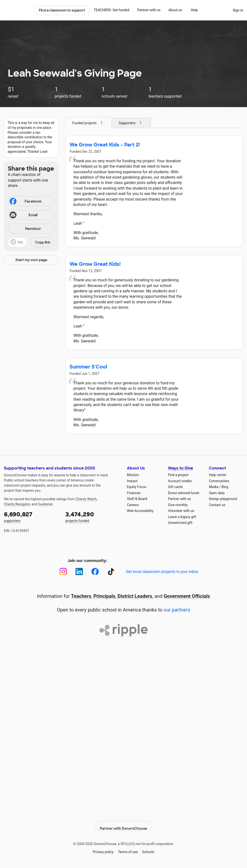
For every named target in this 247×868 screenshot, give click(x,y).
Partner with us (149, 10)
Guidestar (45, 504)
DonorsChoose (17, 10)
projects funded (93, 516)
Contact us (217, 505)
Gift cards (175, 487)
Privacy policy (103, 848)
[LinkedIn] (79, 572)
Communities (219, 481)
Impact (132, 481)
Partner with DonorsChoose (123, 822)
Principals (104, 596)
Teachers (81, 596)
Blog (225, 487)
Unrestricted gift (180, 523)
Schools (148, 848)
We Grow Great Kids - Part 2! (105, 145)
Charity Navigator (17, 504)
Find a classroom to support (62, 10)
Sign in (238, 10)
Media (214, 487)
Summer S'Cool (88, 367)
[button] (31, 242)
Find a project (178, 475)
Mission (133, 475)
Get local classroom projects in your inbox (162, 572)
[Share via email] (31, 215)
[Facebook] (95, 572)
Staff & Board (137, 499)
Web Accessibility (140, 511)
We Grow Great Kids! (95, 264)
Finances (134, 493)
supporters (31, 516)
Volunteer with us (181, 511)
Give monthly (178, 505)
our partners (177, 610)
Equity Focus (137, 487)
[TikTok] (111, 572)
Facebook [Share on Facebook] (25, 202)
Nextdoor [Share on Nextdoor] (25, 229)
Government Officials (187, 596)
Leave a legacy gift (182, 517)
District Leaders (135, 596)
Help (194, 10)
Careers (133, 505)
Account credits (180, 481)
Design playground (223, 499)
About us (175, 10)
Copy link (43, 242)
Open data (217, 493)
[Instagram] (63, 572)
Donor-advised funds (184, 493)
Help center (218, 475)
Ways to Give (180, 468)
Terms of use (128, 848)
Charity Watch (86, 499)
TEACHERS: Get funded (112, 10)
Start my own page (31, 260)
